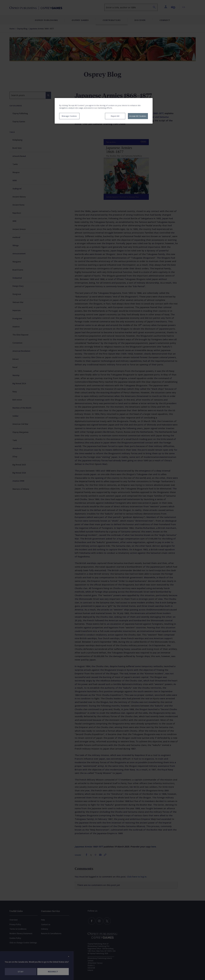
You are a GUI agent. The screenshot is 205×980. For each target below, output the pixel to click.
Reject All (115, 116)
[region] (104, 111)
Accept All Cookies (138, 116)
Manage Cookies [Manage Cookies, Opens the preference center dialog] (69, 116)
